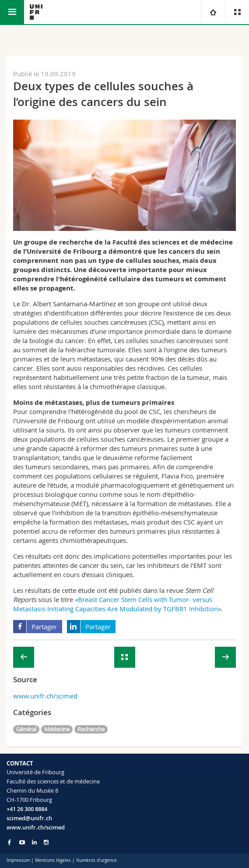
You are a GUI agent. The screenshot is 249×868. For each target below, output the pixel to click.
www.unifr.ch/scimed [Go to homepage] (36, 827)
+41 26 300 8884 (27, 809)
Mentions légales (53, 860)
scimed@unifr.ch (29, 818)
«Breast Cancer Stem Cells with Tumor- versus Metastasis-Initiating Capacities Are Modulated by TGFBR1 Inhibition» (117, 604)
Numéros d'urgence (96, 860)
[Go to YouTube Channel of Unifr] (22, 842)
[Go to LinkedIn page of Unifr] (34, 842)
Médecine (57, 729)
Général (26, 729)
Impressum (18, 860)
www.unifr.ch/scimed (45, 696)
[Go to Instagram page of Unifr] (46, 842)
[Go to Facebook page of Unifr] (9, 842)
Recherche (91, 729)
